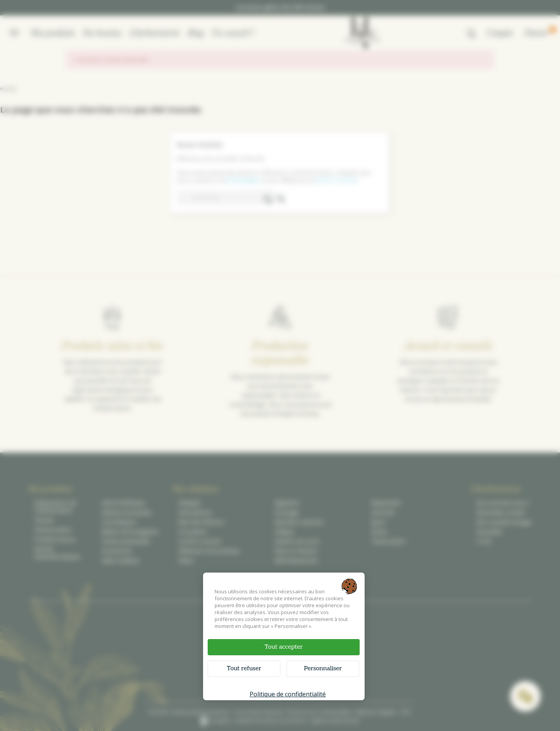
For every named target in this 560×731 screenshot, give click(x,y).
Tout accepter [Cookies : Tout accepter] (284, 647)
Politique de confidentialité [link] (288, 694)
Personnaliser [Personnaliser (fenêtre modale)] (323, 669)
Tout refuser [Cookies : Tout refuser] (244, 669)
